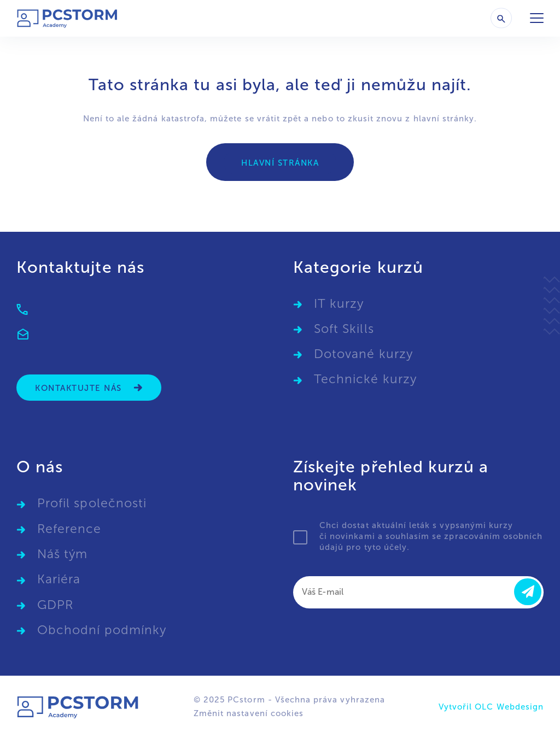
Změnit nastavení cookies (249, 713)
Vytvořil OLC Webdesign (491, 707)
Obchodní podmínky (102, 630)
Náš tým (62, 554)
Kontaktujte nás (89, 388)
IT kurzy (339, 304)
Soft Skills (344, 329)
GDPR (55, 605)
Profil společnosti (92, 503)
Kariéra (59, 579)
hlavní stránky (444, 119)
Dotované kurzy (363, 354)
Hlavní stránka (280, 163)
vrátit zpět (279, 119)
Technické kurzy (365, 379)
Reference (69, 529)
